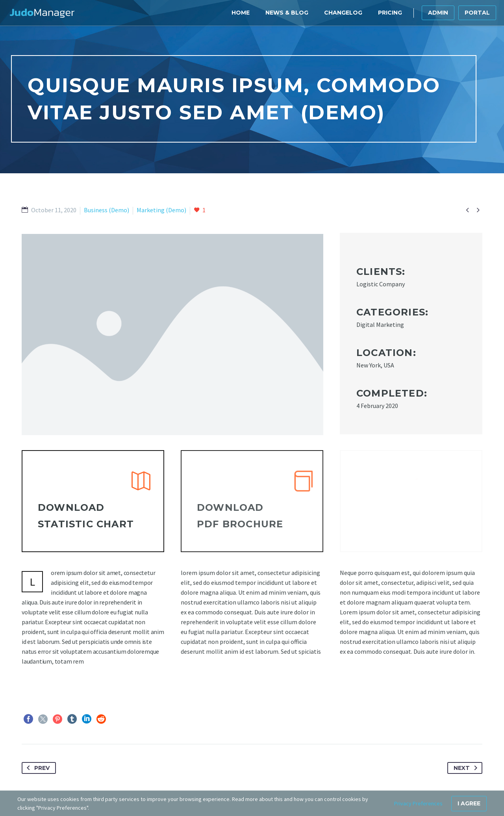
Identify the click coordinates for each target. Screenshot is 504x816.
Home (241, 13)
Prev (37, 768)
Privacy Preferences (418, 803)
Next (467, 768)
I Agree (469, 803)
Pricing (390, 13)
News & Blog (287, 13)
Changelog (343, 13)
